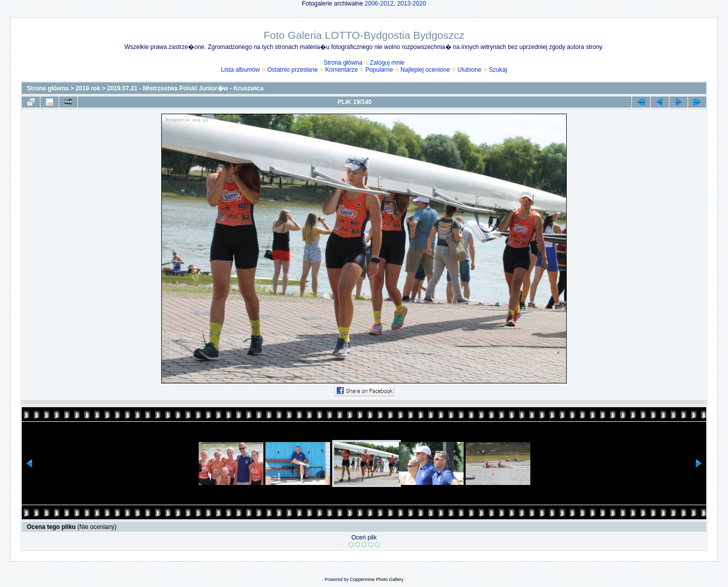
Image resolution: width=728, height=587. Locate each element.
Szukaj (498, 70)
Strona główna (343, 63)
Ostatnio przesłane (293, 70)
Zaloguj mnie (387, 63)
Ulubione (469, 70)
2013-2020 (411, 4)
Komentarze (342, 70)
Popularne (379, 70)
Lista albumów (240, 70)
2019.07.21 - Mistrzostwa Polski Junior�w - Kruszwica (185, 88)
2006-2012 (379, 4)
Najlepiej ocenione (425, 70)
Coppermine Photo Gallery (377, 579)
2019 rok (88, 88)
